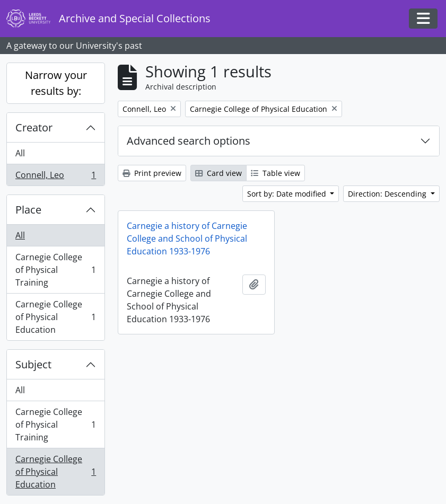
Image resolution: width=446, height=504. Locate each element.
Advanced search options (189, 141)
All (20, 153)
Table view (276, 173)
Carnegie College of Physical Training (55, 270)
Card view (218, 173)
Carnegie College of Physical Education (55, 317)
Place (28, 210)
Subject (33, 364)
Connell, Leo (55, 177)
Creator (34, 127)
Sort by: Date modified (288, 194)
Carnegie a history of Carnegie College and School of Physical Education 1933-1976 (187, 238)
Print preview (152, 173)
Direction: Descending (388, 194)
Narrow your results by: (56, 83)
